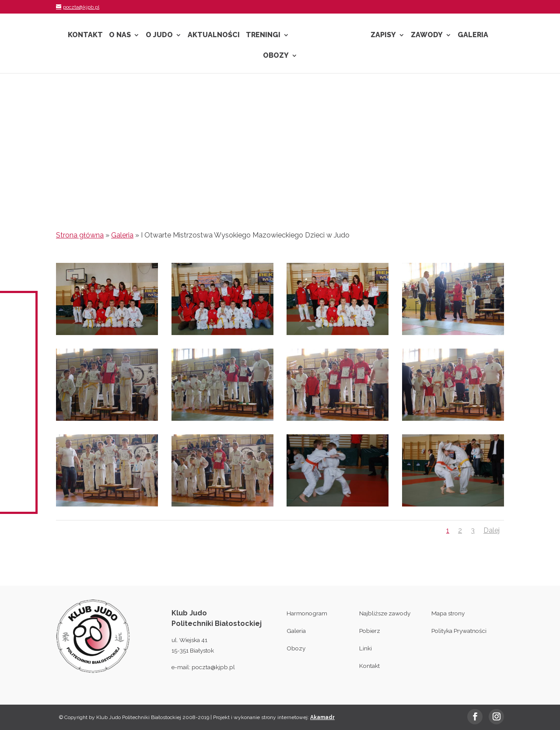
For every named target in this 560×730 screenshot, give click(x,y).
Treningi (263, 35)
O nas (120, 35)
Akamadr (322, 717)
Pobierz (370, 631)
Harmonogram (307, 613)
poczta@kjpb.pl (213, 667)
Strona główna (80, 235)
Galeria (473, 35)
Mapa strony (448, 613)
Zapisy (383, 35)
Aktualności (214, 35)
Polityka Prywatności (459, 631)
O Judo (159, 35)
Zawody (427, 35)
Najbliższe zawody (385, 613)
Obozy (276, 56)
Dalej (492, 530)
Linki (366, 648)
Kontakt (85, 35)
